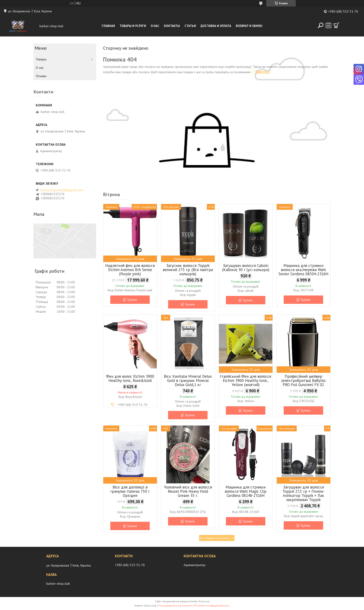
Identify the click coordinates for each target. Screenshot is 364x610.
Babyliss (262, 72)
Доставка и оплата (216, 26)
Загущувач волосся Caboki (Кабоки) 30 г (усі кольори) (246, 268)
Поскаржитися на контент (175, 605)
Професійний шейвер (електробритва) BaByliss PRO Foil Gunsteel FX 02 (304, 380)
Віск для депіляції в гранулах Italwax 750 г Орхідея (130, 491)
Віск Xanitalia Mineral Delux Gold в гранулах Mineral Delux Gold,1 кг (188, 380)
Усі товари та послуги (215, 538)
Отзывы (41, 76)
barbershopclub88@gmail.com (62, 190)
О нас (155, 26)
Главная (108, 26)
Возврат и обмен (249, 26)
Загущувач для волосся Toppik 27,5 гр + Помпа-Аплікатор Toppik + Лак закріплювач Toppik (303, 493)
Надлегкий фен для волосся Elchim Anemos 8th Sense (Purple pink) (130, 270)
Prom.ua (204, 601)
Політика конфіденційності (212, 605)
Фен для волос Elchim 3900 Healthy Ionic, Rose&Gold (130, 378)
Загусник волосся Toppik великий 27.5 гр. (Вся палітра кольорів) (188, 270)
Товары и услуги (133, 26)
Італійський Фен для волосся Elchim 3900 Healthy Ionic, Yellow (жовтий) (246, 380)
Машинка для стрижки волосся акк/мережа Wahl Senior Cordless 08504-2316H (304, 270)
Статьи (190, 26)
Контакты (172, 26)
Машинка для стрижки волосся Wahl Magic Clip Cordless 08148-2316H (246, 491)
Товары (41, 59)
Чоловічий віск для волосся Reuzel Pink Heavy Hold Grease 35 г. (188, 491)
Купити (132, 300)
